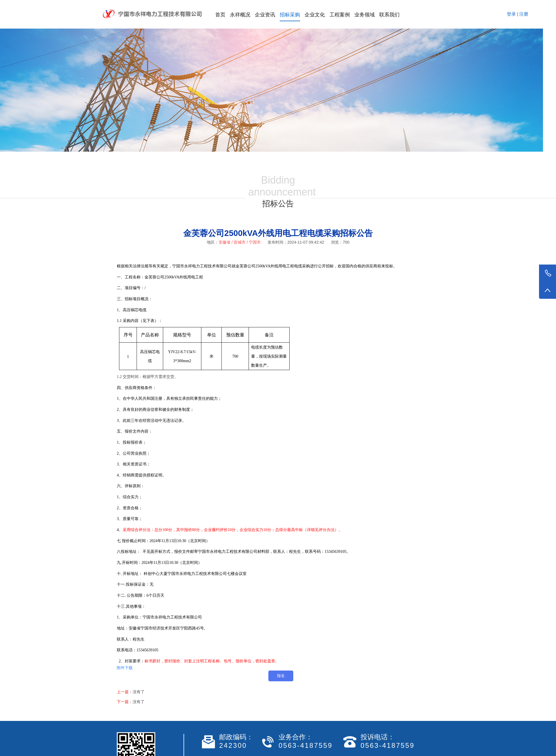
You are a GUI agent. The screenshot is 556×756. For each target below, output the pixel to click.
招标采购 (290, 15)
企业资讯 (265, 15)
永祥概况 (240, 15)
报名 (281, 676)
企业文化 (315, 15)
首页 (220, 15)
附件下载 (125, 668)
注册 (524, 14)
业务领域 (365, 15)
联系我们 (389, 15)
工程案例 (340, 15)
